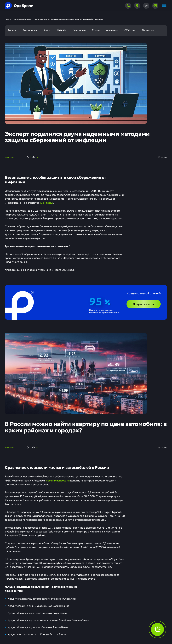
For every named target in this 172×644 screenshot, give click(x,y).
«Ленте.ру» (47, 203)
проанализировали (58, 480)
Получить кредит (144, 304)
